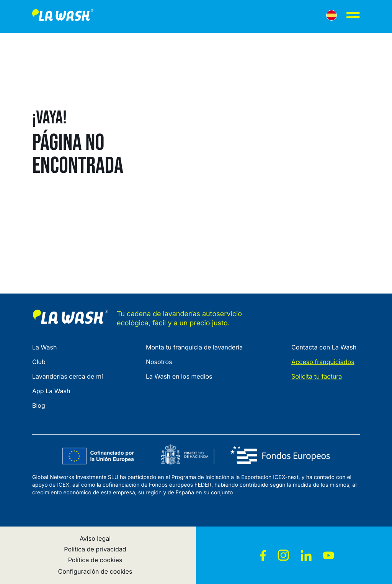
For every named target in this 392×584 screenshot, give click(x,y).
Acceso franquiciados (323, 362)
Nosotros (159, 362)
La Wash (44, 347)
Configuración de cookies (95, 571)
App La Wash (51, 391)
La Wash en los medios (179, 376)
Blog (39, 405)
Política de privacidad (95, 549)
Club (39, 362)
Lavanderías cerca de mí (68, 376)
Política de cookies (95, 560)
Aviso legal (95, 538)
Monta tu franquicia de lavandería (194, 347)
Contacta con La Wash (324, 347)
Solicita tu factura (317, 376)
